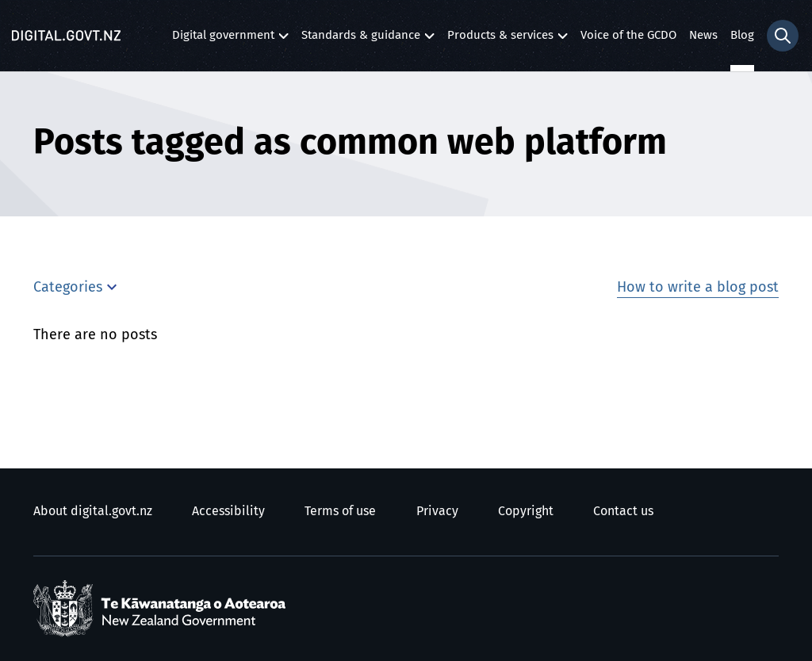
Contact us (623, 511)
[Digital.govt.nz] (66, 36)
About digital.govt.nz (93, 511)
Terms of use (340, 511)
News (703, 35)
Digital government (223, 39)
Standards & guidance (361, 39)
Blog (742, 35)
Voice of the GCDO (628, 35)
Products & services (500, 39)
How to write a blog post (698, 288)
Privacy (437, 511)
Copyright (526, 511)
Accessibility (228, 511)
